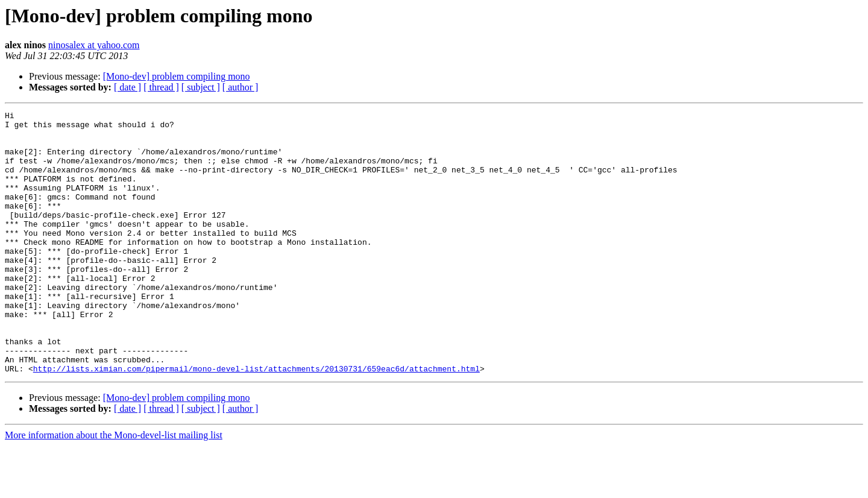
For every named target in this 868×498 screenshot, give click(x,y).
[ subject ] (201, 87)
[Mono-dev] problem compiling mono (177, 76)
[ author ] (241, 87)
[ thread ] (161, 87)
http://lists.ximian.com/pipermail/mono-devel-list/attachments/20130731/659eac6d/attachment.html (256, 421)
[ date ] (127, 87)
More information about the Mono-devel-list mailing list (114, 487)
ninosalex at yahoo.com (94, 45)
